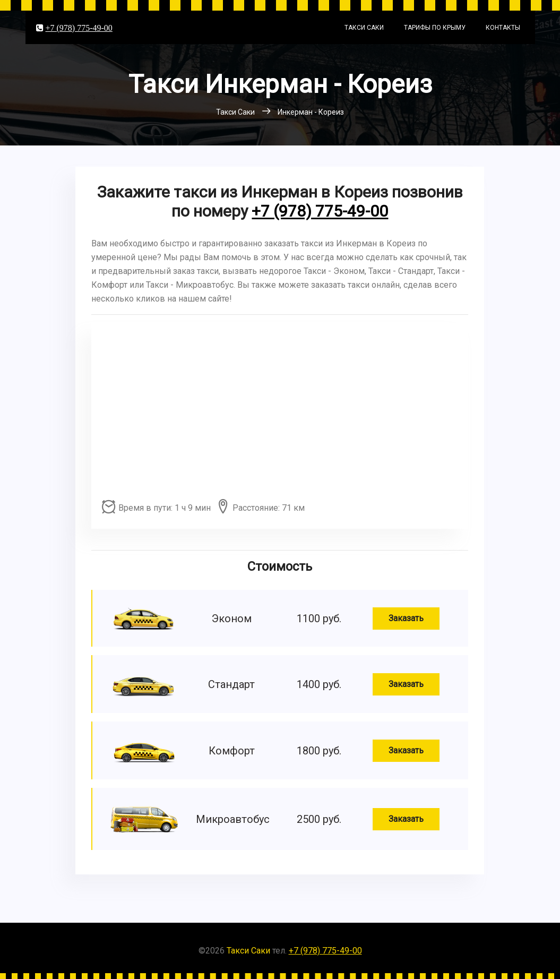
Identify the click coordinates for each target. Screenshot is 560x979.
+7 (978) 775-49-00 (79, 28)
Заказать (406, 618)
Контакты (503, 28)
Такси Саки (364, 28)
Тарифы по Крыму (435, 28)
